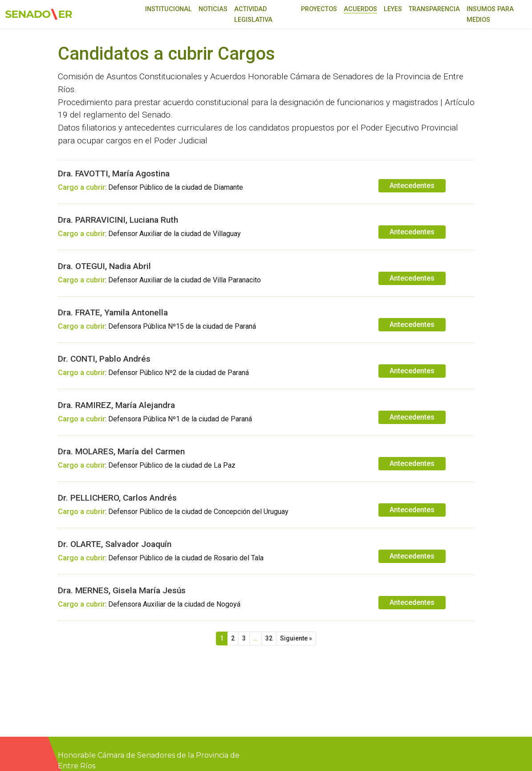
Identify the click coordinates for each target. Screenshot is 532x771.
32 (269, 638)
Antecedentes (412, 186)
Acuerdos (360, 9)
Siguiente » (296, 638)
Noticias (213, 9)
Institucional (169, 9)
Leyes (393, 9)
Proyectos (319, 9)
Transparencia (434, 9)
